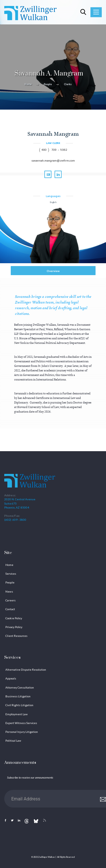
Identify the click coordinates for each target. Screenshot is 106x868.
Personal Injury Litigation (22, 732)
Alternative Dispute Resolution (26, 670)
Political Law (13, 741)
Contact (10, 609)
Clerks (68, 84)
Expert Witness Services (21, 723)
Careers (10, 600)
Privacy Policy (14, 627)
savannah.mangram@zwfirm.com (53, 161)
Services (11, 574)
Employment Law (17, 714)
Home (28, 84)
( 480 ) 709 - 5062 (53, 150)
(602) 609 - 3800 (15, 520)
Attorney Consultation (20, 687)
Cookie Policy (14, 618)
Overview (53, 271)
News (9, 591)
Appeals (11, 678)
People (48, 84)
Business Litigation (18, 696)
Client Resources (16, 636)
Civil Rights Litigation (19, 705)
